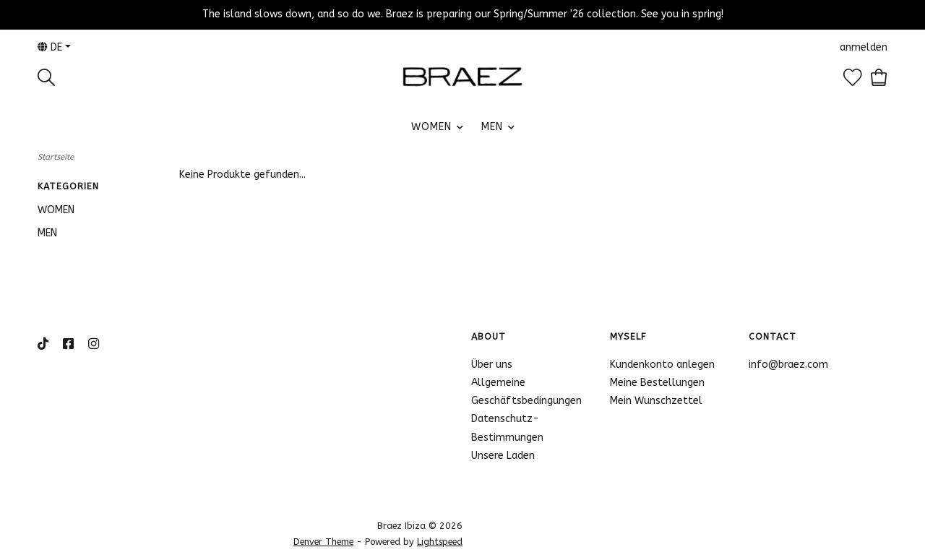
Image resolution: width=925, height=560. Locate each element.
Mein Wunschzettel (656, 401)
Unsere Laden (503, 456)
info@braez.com (788, 365)
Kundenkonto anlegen (662, 365)
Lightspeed (440, 542)
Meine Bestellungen (657, 383)
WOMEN (431, 127)
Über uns (492, 365)
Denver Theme (323, 542)
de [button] (50, 47)
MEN (492, 127)
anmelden (864, 47)
